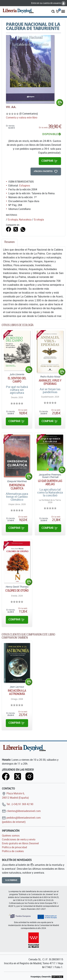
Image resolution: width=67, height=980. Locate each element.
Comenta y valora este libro (22, 117)
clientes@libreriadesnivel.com (21, 811)
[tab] (10, 243)
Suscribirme (11, 880)
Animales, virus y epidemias (50, 382)
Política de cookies (13, 851)
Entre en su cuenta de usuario (48, 3)
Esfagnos (25, 185)
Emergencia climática (17, 487)
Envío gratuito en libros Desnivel (20, 843)
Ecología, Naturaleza (20, 219)
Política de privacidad (14, 847)
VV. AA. (11, 107)
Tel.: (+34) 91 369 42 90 (18, 804)
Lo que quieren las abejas (50, 482)
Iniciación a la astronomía (17, 692)
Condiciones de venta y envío (19, 839)
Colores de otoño (17, 590)
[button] (53, 11)
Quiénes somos (11, 836)
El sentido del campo (17, 380)
